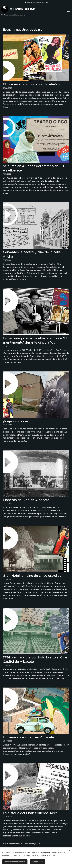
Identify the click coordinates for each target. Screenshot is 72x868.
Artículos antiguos (31, 844)
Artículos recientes (12, 844)
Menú (68, 12)
